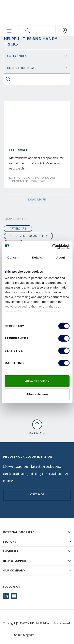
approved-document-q (28, 236)
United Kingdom (20, 635)
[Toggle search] (28, 31)
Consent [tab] (13, 257)
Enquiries (11, 551)
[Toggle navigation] (9, 31)
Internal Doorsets (19, 532)
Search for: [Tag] (37, 68)
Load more (37, 199)
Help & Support (16, 561)
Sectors (10, 542)
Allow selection (37, 394)
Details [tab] (37, 257)
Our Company (14, 570)
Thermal (18, 150)
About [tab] (61, 257)
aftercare (18, 228)
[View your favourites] (46, 31)
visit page (37, 495)
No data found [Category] (37, 56)
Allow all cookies (37, 381)
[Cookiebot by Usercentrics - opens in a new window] (53, 247)
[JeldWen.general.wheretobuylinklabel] (65, 31)
